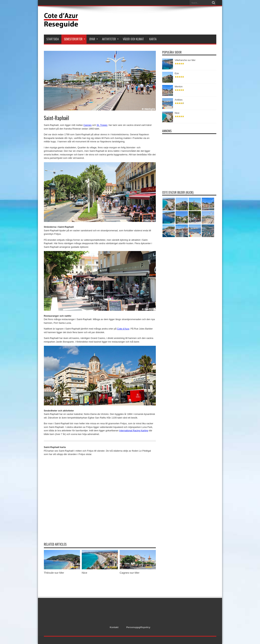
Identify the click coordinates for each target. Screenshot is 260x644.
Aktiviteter (110, 39)
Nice (84, 573)
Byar (94, 39)
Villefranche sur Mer (185, 60)
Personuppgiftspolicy (138, 627)
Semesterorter (75, 39)
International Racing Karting (134, 431)
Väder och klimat (133, 39)
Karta (153, 39)
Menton (179, 87)
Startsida (53, 39)
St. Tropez (102, 125)
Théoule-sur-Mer (54, 573)
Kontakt (114, 627)
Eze (177, 73)
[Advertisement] (151, 20)
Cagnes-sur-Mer (130, 573)
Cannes (87, 125)
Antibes (179, 100)
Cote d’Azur (123, 329)
